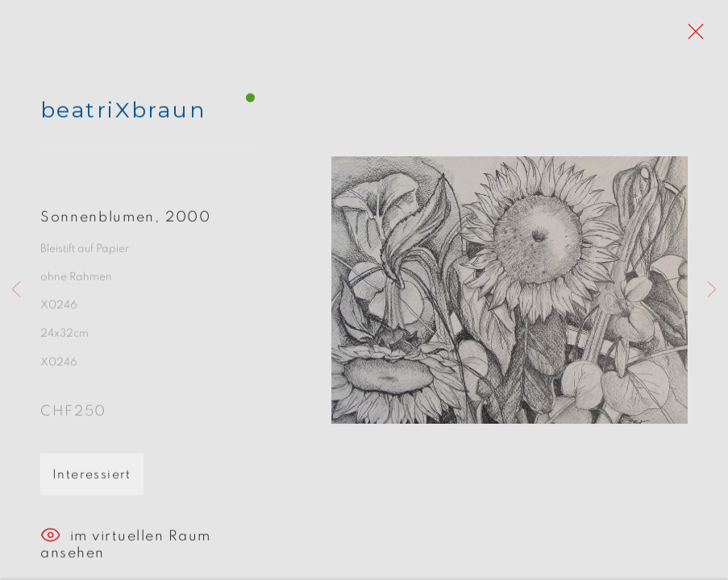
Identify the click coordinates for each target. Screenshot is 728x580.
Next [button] (712, 290)
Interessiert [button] (92, 479)
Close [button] (692, 36)
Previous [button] (16, 290)
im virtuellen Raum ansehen (126, 541)
